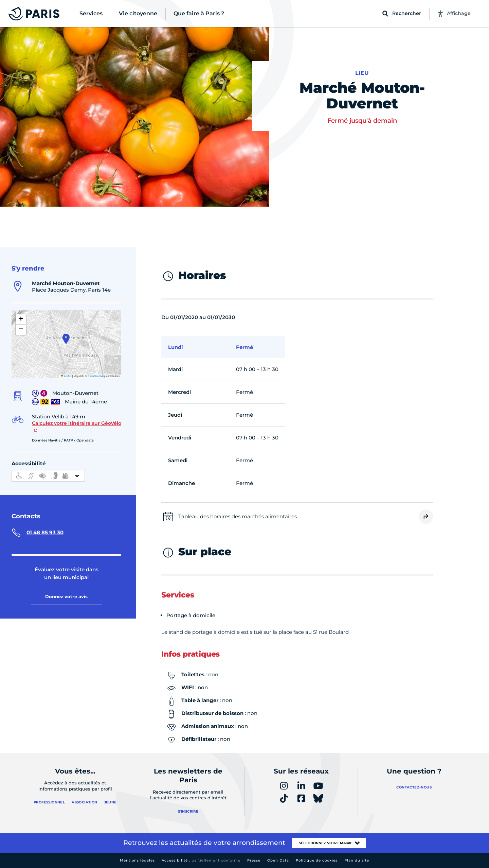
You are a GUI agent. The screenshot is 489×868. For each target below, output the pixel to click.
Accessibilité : (201, 860)
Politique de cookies (317, 860)
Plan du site (357, 860)
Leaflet (66, 376)
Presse (254, 860)
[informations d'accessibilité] (48, 476)
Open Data (278, 860)
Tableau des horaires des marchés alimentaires (238, 516)
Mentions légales (137, 860)
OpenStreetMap (97, 376)
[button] (66, 339)
